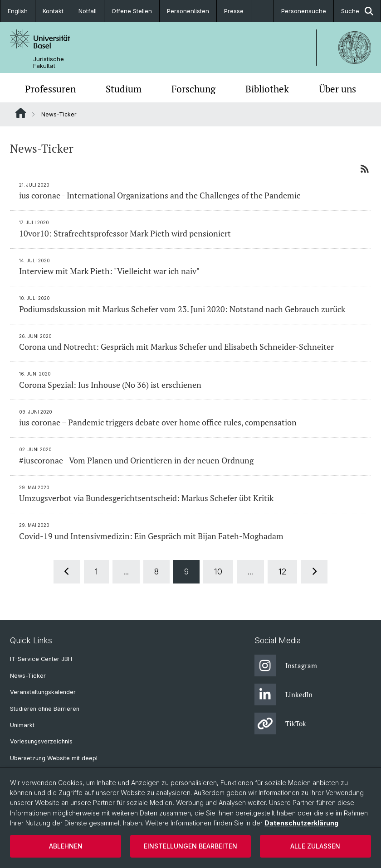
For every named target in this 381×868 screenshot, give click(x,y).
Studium (124, 89)
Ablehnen (66, 846)
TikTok (280, 723)
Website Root (21, 113)
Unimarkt (22, 725)
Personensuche (304, 11)
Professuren (50, 89)
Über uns (337, 89)
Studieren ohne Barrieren (45, 709)
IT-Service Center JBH (41, 659)
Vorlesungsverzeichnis (41, 741)
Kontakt (53, 11)
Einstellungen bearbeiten (190, 846)
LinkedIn (283, 694)
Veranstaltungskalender (43, 692)
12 (282, 571)
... (126, 571)
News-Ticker (28, 676)
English (18, 11)
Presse (234, 11)
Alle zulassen (315, 846)
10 (218, 571)
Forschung (193, 89)
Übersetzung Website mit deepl (54, 758)
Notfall (88, 11)
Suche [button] (357, 11)
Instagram (286, 665)
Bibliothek (267, 89)
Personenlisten (188, 11)
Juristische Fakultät (49, 63)
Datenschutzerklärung (301, 823)
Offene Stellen (132, 11)
